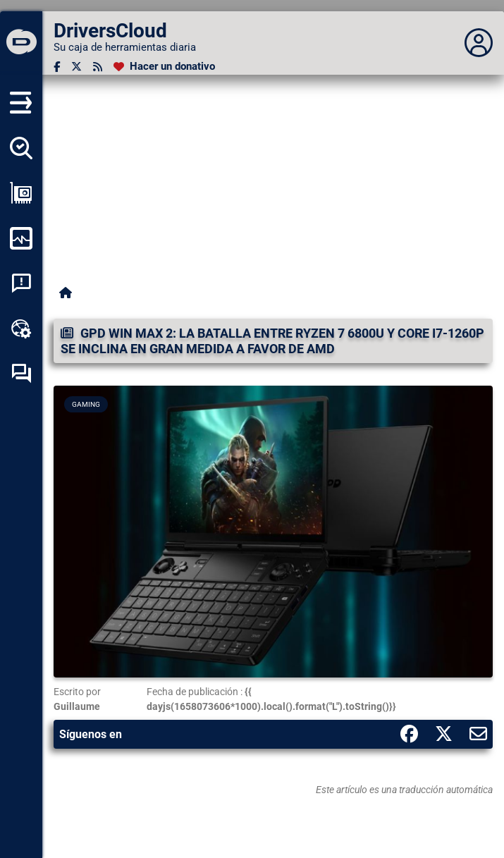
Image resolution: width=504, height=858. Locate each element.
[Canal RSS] (98, 67)
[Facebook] (57, 67)
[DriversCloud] (21, 43)
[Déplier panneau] (479, 43)
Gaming (86, 404)
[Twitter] (76, 67)
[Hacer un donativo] (164, 67)
